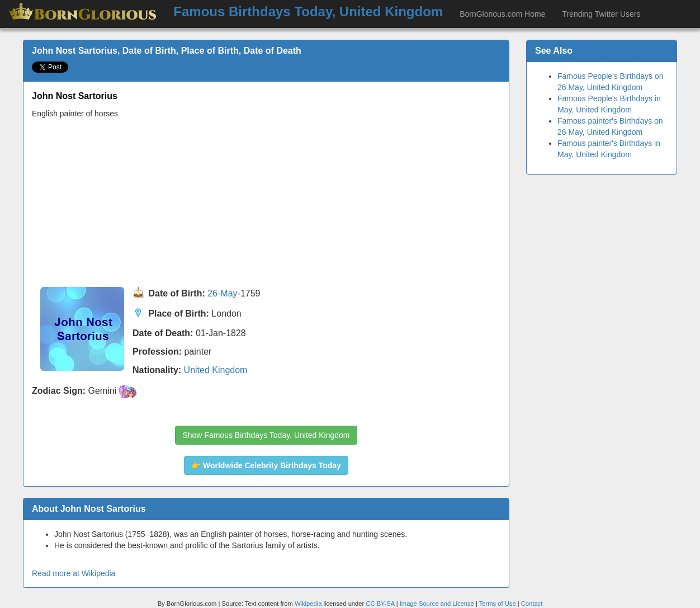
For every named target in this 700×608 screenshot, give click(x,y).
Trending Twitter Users (601, 14)
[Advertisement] (266, 203)
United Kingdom (216, 370)
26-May (222, 294)
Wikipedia (308, 604)
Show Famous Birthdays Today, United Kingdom (266, 435)
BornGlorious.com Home (502, 14)
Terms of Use (498, 604)
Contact (532, 604)
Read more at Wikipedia (74, 573)
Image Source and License (437, 604)
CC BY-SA (380, 604)
